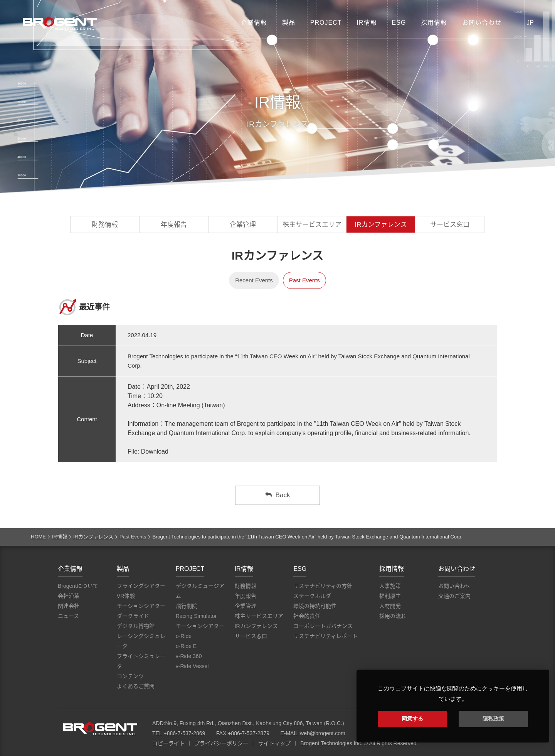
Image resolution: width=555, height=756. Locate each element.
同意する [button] (412, 719)
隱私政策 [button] (493, 719)
